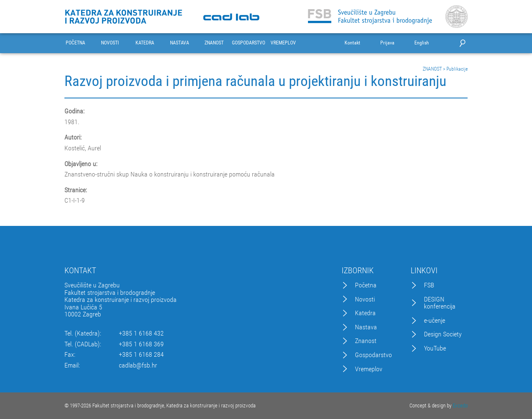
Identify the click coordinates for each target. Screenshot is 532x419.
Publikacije (457, 69)
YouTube (435, 348)
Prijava (387, 43)
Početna (366, 285)
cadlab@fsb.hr (138, 365)
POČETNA (75, 43)
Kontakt (352, 43)
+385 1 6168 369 (141, 344)
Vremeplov (369, 369)
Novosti (365, 299)
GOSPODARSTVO (249, 43)
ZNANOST (214, 43)
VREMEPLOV (283, 43)
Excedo (460, 406)
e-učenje (435, 321)
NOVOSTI (110, 43)
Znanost (366, 341)
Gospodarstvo (373, 355)
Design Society (443, 334)
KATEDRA (145, 43)
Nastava (366, 327)
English (422, 43)
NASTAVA (180, 43)
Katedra (365, 313)
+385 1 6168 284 (141, 355)
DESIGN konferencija (440, 303)
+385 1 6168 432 (141, 333)
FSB (429, 285)
